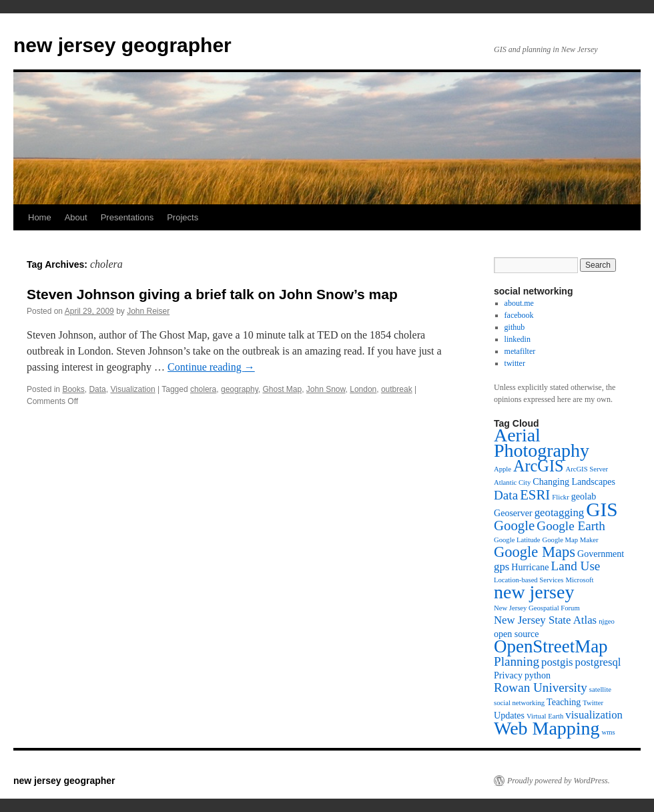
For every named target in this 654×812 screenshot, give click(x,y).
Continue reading (211, 367)
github (515, 327)
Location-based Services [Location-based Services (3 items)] (529, 580)
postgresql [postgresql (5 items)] (598, 662)
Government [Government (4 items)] (601, 554)
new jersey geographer (122, 45)
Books (73, 389)
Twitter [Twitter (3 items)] (593, 703)
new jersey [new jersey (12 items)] (534, 592)
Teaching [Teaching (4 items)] (564, 702)
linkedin (518, 339)
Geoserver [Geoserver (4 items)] (513, 513)
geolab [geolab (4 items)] (584, 496)
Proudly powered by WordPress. (559, 781)
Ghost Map (282, 389)
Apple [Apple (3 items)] (503, 469)
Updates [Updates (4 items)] (509, 715)
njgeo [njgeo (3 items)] (607, 621)
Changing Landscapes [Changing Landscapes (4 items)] (574, 481)
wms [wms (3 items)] (609, 732)
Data (97, 389)
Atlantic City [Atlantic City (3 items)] (512, 482)
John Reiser (148, 311)
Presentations (127, 217)
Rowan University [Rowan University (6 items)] (541, 687)
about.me (519, 303)
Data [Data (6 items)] (506, 495)
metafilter (520, 351)
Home (40, 217)
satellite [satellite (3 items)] (600, 689)
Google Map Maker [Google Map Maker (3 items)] (571, 540)
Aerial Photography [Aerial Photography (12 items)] (542, 443)
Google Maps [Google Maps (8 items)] (535, 552)
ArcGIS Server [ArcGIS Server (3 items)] (587, 469)
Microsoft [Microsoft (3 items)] (579, 580)
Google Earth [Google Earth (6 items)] (571, 526)
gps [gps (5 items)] (502, 567)
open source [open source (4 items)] (516, 634)
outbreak (397, 389)
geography (240, 389)
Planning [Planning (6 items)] (517, 661)
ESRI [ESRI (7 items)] (535, 495)
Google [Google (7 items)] (514, 526)
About (76, 217)
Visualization (132, 389)
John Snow (326, 389)
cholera (203, 389)
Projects (183, 217)
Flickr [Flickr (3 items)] (560, 497)
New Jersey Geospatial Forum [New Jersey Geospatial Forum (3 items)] (537, 608)
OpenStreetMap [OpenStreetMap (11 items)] (551, 646)
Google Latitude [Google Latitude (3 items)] (517, 540)
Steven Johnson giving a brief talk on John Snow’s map (212, 294)
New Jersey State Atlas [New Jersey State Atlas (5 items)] (545, 620)
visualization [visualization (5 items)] (594, 715)
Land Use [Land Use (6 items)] (575, 566)
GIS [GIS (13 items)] (602, 510)
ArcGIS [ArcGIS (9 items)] (538, 466)
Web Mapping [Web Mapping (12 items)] (547, 728)
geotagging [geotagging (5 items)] (560, 513)
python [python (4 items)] (538, 675)
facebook (519, 315)
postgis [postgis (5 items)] (557, 662)
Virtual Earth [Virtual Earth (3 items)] (545, 716)
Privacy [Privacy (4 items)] (508, 675)
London (363, 389)
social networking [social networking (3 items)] (519, 703)
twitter (515, 363)
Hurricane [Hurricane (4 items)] (530, 567)
